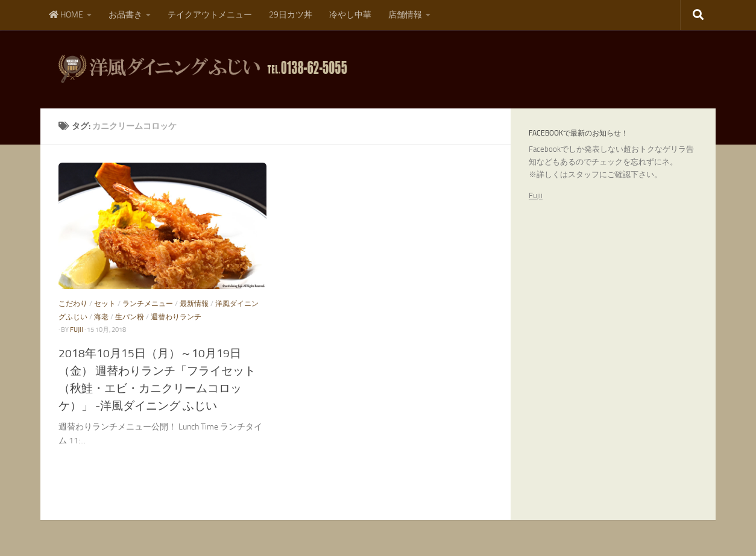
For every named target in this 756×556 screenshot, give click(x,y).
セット (105, 304)
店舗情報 (405, 15)
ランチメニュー (148, 304)
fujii (77, 330)
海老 (101, 317)
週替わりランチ (176, 317)
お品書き (125, 15)
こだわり (73, 304)
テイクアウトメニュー (210, 15)
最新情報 (194, 304)
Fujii (536, 195)
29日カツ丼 (291, 15)
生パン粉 (130, 317)
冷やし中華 (350, 15)
